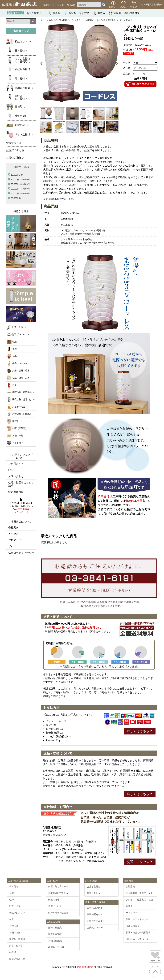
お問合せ (130, 906)
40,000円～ (20, 193)
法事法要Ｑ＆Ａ (95, 914)
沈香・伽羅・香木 (21, 371)
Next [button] (115, 64)
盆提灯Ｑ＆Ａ (94, 893)
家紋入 (99, 13)
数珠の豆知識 (55, 928)
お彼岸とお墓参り (96, 921)
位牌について (55, 906)
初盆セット (36, 13)
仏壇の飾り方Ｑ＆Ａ (58, 886)
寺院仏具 (14, 926)
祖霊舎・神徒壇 (17, 939)
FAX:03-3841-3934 (21, 506)
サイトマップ (133, 913)
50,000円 (17, 198)
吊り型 (70, 13)
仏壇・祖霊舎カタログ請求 (21, 484)
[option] (79, 64)
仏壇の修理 (54, 900)
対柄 (84, 13)
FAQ (11, 470)
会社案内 (13, 528)
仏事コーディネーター (21, 553)
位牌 (14, 349)
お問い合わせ (16, 476)
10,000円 (17, 175)
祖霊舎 (16, 421)
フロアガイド (16, 540)
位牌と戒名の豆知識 (58, 913)
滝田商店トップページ (137, 939)
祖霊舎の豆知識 (56, 947)
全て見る (14, 886)
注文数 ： (129, 74)
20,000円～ (20, 184)
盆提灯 (13, 952)
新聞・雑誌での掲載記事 (138, 933)
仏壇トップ (49, 5)
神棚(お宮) (14, 933)
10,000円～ (20, 179)
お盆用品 (132, 13)
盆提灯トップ (15, 13)
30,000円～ (20, 189)
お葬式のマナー (95, 928)
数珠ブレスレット (18, 913)
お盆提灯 (53, 20)
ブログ (61, 5)
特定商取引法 (16, 492)
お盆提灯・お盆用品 (22, 414)
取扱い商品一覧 (17, 959)
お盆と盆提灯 (94, 886)
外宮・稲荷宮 (16, 946)
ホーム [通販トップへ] (43, 20)
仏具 (12, 919)
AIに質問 (71, 5)
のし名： (128, 68)
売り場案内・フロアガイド (139, 893)
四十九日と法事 (95, 908)
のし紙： (128, 63)
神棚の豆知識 (55, 941)
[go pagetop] (155, 972)
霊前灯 (115, 13)
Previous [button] (43, 64)
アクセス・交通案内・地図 (139, 900)
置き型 (54, 13)
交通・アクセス (140, 862)
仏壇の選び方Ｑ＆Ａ (58, 893)
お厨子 (16, 385)
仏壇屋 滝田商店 (85, 967)
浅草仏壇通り (133, 926)
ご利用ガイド (16, 464)
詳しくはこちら (140, 731)
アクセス (13, 534)
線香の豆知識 (55, 934)
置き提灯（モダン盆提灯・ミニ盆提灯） (77, 20)
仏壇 (14, 342)
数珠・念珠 (18, 327)
